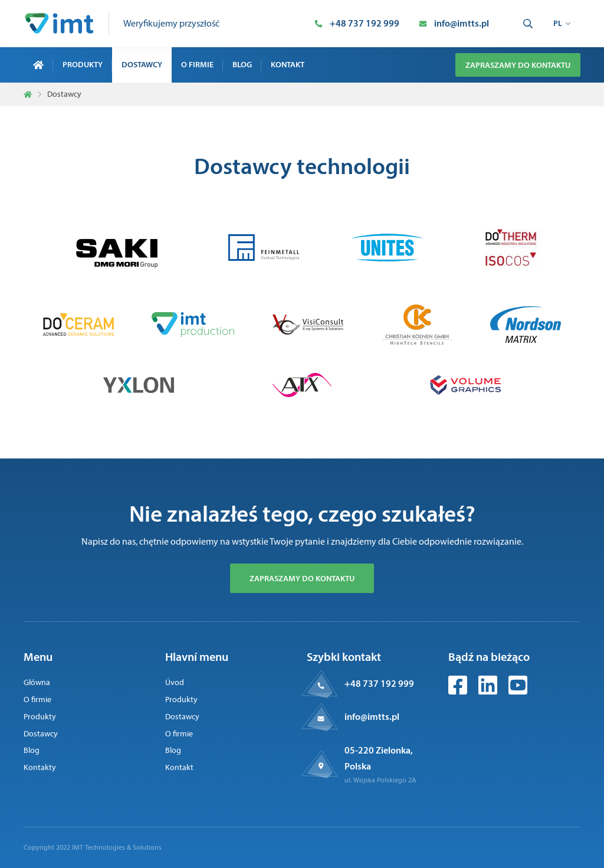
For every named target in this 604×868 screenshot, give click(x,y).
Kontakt (288, 64)
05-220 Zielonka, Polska (379, 758)
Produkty (83, 64)
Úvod (175, 682)
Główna (37, 682)
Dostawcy (142, 64)
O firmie (197, 64)
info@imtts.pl (372, 716)
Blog (242, 64)
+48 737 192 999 (379, 683)
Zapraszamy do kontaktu (518, 65)
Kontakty (40, 767)
